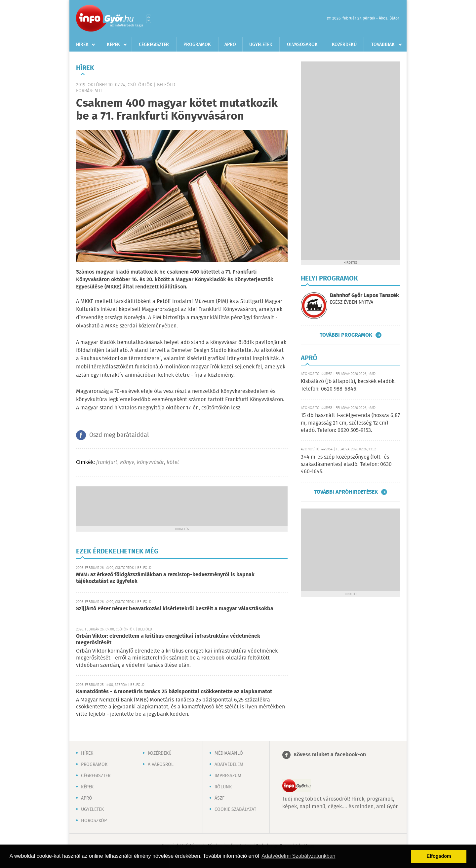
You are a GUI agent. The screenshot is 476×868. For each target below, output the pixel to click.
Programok (197, 45)
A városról (161, 765)
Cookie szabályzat (235, 810)
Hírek (82, 45)
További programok (346, 335)
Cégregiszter (154, 45)
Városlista (149, 19)
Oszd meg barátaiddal (119, 435)
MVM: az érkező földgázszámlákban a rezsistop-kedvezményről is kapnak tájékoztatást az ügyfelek (165, 578)
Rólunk (223, 787)
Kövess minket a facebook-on (330, 755)
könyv (127, 462)
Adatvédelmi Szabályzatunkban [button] (298, 856)
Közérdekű (344, 45)
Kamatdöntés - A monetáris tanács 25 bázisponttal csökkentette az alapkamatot (174, 692)
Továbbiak (383, 45)
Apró (230, 45)
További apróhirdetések (346, 492)
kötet (173, 462)
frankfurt (107, 462)
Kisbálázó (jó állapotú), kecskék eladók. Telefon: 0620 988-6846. (348, 385)
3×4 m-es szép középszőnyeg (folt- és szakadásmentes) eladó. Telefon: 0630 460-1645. (346, 465)
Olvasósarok (302, 45)
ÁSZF (219, 798)
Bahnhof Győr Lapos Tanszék (364, 296)
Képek (113, 45)
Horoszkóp (94, 821)
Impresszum (228, 776)
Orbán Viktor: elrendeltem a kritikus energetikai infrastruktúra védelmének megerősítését (168, 640)
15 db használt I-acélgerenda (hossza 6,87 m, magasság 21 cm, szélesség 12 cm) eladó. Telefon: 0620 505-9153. (350, 423)
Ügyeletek (261, 45)
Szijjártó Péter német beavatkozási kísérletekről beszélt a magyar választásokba (175, 609)
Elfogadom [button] (439, 856)
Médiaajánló (229, 753)
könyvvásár (150, 462)
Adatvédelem (229, 765)
